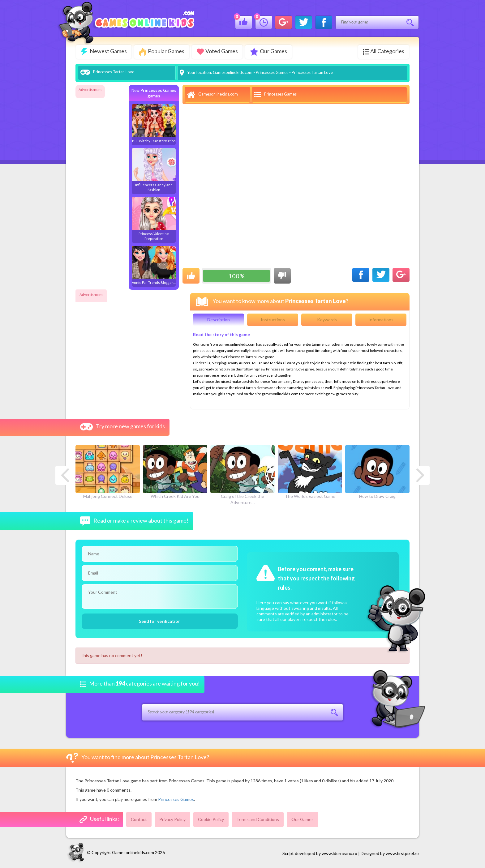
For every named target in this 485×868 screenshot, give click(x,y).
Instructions (273, 319)
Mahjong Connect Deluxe (108, 472)
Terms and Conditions (258, 819)
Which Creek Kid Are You (175, 472)
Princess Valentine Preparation (154, 218)
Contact (139, 819)
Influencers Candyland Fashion (154, 170)
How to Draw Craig (377, 472)
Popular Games (162, 52)
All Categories (384, 51)
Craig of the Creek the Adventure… (242, 475)
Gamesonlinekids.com (233, 72)
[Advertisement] (100, 187)
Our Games (269, 52)
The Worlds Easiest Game (310, 472)
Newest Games (104, 51)
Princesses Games (272, 72)
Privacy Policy (172, 819)
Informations (381, 319)
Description (219, 319)
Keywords (327, 319)
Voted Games (218, 51)
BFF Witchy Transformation (154, 123)
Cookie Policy (211, 819)
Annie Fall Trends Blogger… (154, 265)
